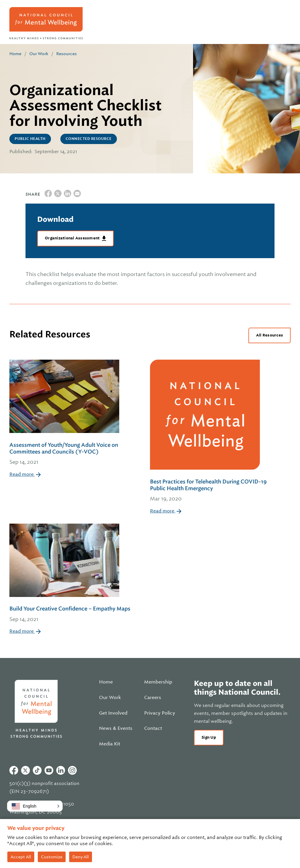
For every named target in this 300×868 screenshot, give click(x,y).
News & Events (116, 728)
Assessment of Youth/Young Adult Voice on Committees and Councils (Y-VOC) (71, 454)
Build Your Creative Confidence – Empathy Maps (70, 614)
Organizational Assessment (73, 238)
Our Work (39, 54)
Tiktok (37, 770)
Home (15, 54)
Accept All (21, 857)
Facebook (14, 770)
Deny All (81, 857)
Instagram (72, 770)
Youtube (49, 770)
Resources (67, 54)
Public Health (30, 139)
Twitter (25, 770)
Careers (153, 698)
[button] (35, 806)
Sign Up (209, 737)
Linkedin (61, 770)
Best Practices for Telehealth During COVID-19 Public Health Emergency (212, 491)
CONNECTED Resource (89, 139)
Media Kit (110, 744)
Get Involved (113, 713)
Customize (52, 857)
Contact (153, 728)
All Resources (270, 335)
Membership (158, 682)
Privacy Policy (160, 713)
